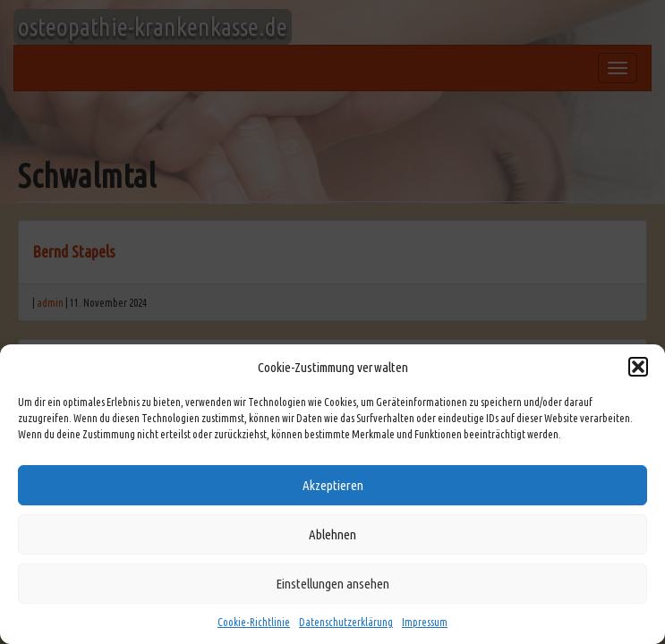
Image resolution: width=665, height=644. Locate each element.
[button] (638, 367)
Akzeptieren (333, 485)
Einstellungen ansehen (332, 584)
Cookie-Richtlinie (254, 622)
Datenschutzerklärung (346, 622)
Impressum (425, 622)
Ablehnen (332, 534)
